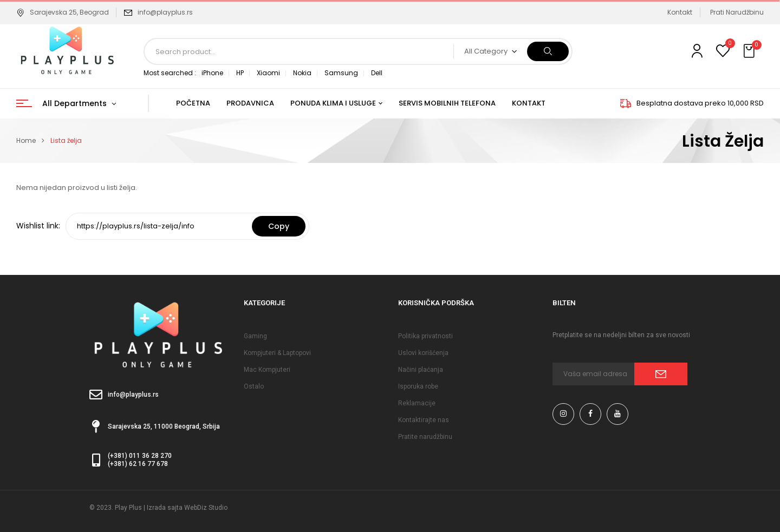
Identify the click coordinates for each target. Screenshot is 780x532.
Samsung (341, 73)
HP (240, 73)
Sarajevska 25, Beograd (63, 12)
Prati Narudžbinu (737, 12)
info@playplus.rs (165, 12)
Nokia (302, 73)
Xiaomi (268, 73)
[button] (750, 51)
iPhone (212, 73)
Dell (377, 73)
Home (26, 140)
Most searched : (170, 73)
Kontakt (680, 12)
